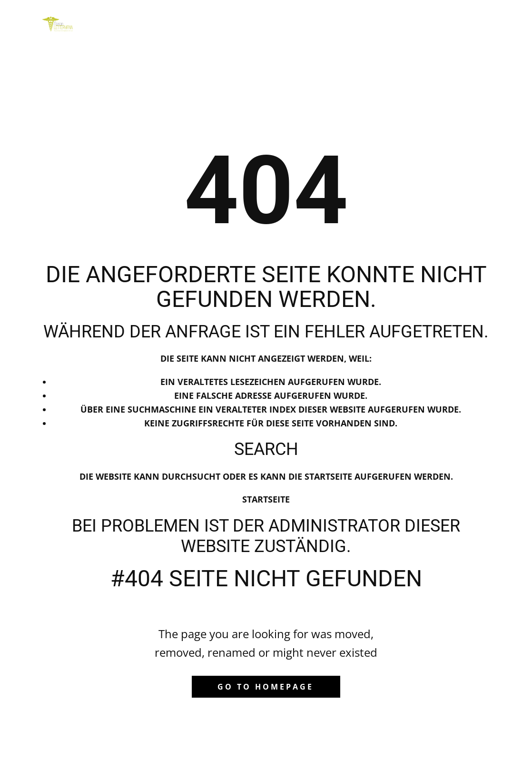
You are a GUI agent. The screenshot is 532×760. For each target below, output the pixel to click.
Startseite (266, 499)
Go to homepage (266, 687)
